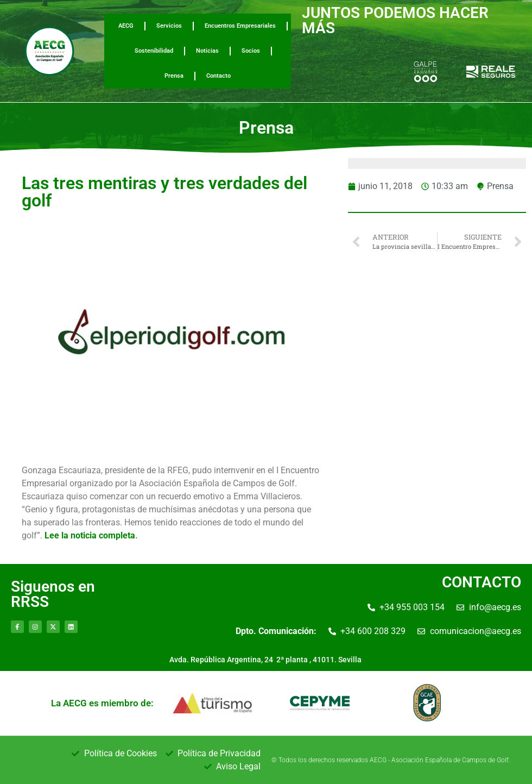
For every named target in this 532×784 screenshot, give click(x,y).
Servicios (169, 26)
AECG (126, 26)
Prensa (174, 76)
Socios (251, 51)
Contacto (218, 76)
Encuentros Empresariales (240, 26)
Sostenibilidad (154, 51)
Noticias (207, 51)
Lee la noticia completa (90, 535)
